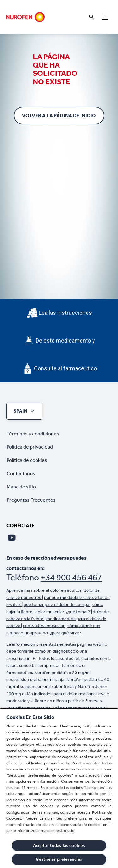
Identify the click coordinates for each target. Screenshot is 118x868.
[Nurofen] (25, 17)
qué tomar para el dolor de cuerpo (57, 605)
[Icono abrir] (92, 17)
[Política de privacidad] (30, 447)
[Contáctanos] (21, 474)
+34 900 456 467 (71, 577)
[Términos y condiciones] (33, 434)
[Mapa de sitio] (21, 487)
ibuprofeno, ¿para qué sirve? (54, 633)
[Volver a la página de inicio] (59, 116)
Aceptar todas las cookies (59, 845)
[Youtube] (12, 537)
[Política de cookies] (27, 460)
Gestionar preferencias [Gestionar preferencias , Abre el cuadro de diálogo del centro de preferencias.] (59, 859)
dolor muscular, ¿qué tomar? (63, 612)
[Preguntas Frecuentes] (31, 500)
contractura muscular (44, 626)
